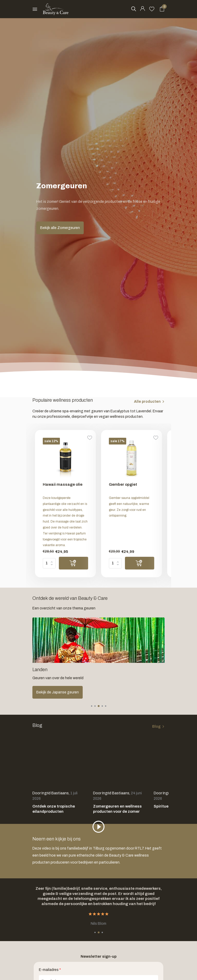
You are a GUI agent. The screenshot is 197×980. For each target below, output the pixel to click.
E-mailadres (50, 970)
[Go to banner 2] (98, 658)
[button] (92, 706)
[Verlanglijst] (152, 9)
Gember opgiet (123, 484)
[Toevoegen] (73, 563)
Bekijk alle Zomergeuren (60, 228)
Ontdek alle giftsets (53, 692)
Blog (156, 727)
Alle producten (147, 402)
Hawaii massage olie (63, 484)
